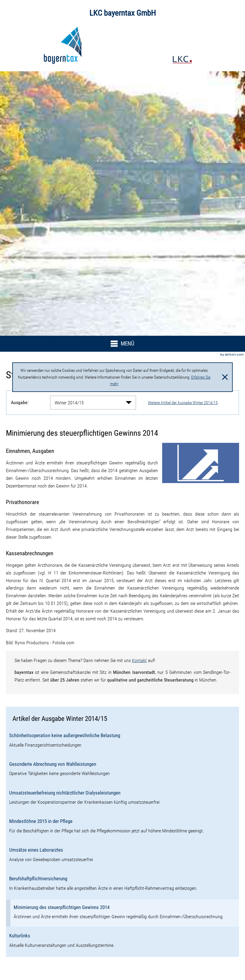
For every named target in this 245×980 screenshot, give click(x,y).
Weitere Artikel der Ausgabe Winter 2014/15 (183, 403)
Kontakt (139, 660)
